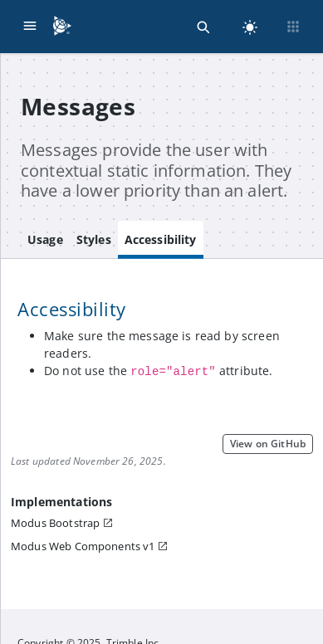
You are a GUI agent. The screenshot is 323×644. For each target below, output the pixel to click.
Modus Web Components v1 (83, 546)
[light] (250, 27)
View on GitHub (268, 444)
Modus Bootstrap (55, 523)
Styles (94, 239)
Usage (45, 239)
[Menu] (30, 27)
